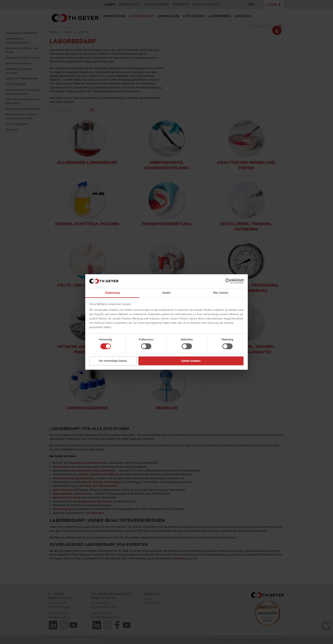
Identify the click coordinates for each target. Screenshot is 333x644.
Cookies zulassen (191, 361)
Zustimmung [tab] (112, 293)
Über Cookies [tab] (221, 293)
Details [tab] (167, 293)
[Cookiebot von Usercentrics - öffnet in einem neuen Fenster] (228, 281)
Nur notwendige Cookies (113, 361)
